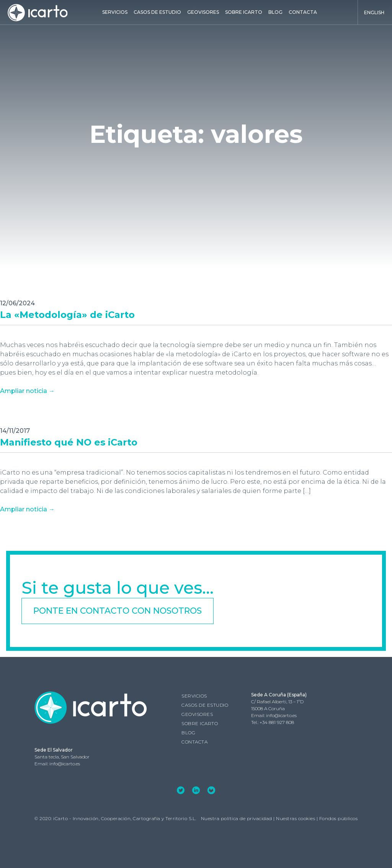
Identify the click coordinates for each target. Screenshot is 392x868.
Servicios (115, 12)
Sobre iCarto (244, 12)
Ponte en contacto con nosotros (118, 611)
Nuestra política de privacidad (237, 818)
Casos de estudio (157, 12)
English (374, 12)
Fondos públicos (339, 818)
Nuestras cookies (296, 818)
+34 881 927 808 (277, 722)
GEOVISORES (203, 12)
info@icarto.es (281, 715)
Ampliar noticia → (27, 391)
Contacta (303, 12)
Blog (275, 12)
